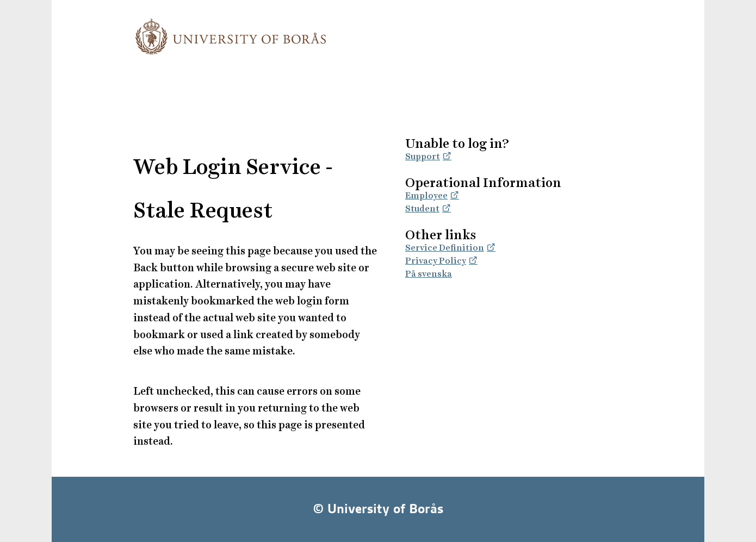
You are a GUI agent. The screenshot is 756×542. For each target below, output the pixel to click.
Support (423, 156)
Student (422, 208)
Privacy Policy (436, 261)
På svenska (429, 274)
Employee (426, 195)
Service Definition (445, 248)
